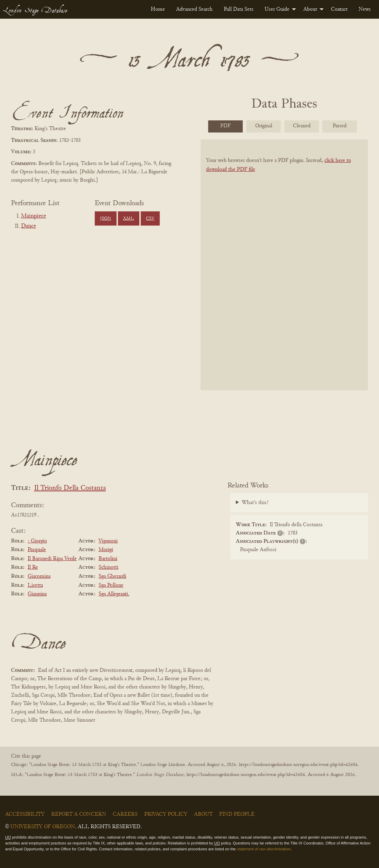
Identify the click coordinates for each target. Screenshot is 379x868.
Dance (29, 226)
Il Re (33, 567)
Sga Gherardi (112, 576)
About (310, 9)
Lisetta (35, 585)
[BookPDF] (284, 265)
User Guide (277, 9)
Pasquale (37, 550)
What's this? (255, 503)
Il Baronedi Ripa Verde (52, 559)
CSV (150, 219)
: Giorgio (37, 541)
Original (264, 126)
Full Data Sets (239, 9)
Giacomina (39, 576)
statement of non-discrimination (264, 849)
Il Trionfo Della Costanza (70, 488)
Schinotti (108, 567)
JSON (105, 219)
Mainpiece (34, 216)
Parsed (340, 126)
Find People (237, 814)
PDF (225, 126)
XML (128, 219)
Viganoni (108, 541)
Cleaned (302, 126)
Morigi (106, 550)
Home (158, 9)
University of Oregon (43, 827)
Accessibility (25, 814)
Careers (125, 814)
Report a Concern (79, 814)
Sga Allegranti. (114, 594)
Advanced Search (194, 9)
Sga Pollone (111, 585)
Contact (339, 9)
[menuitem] (158, 9)
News (365, 9)
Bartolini (108, 559)
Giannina (37, 594)
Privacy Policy (166, 814)
